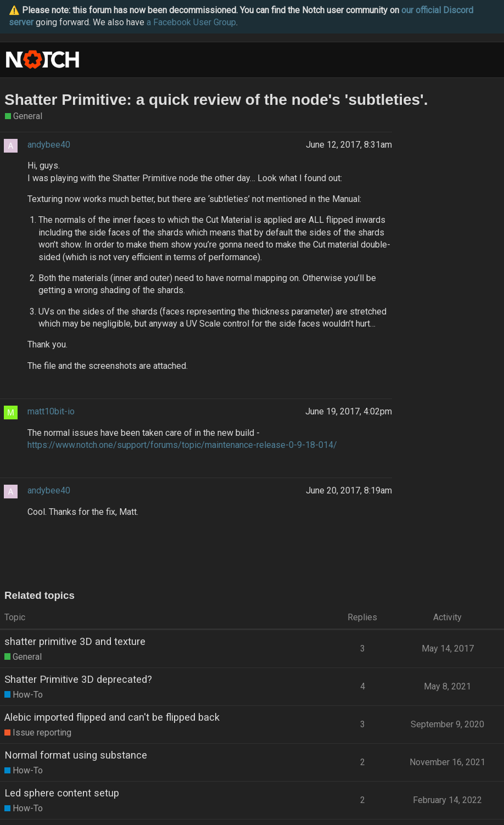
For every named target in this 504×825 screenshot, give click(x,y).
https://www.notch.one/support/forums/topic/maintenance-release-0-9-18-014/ (182, 445)
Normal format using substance (76, 755)
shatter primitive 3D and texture (75, 641)
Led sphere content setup (62, 793)
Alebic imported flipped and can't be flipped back (112, 717)
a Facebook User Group (191, 22)
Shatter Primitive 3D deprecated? (78, 679)
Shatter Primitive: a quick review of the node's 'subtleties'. (216, 100)
